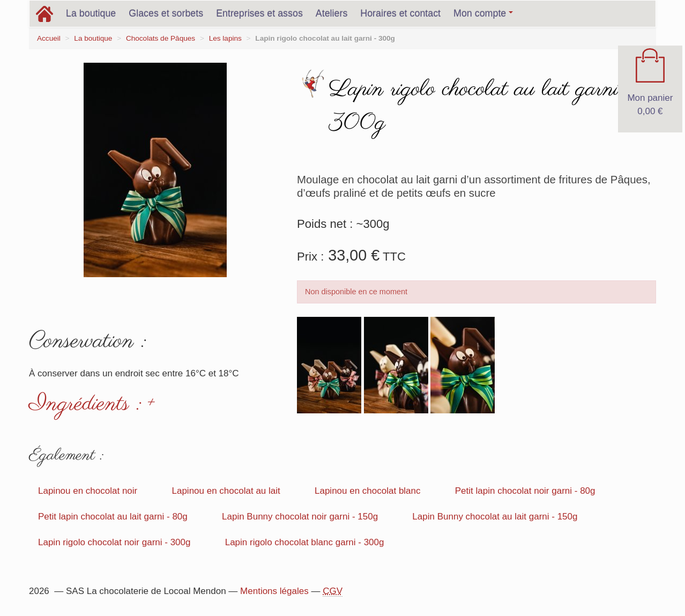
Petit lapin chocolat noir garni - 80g (525, 491)
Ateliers (332, 13)
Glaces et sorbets (166, 13)
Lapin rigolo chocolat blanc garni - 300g (305, 542)
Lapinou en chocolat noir (88, 491)
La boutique (91, 13)
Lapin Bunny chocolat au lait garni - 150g (495, 517)
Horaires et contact (400, 13)
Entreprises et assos (259, 13)
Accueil (49, 38)
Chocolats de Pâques (161, 38)
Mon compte (483, 13)
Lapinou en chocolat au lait (226, 491)
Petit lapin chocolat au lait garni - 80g (113, 517)
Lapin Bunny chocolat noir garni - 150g (300, 517)
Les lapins (225, 38)
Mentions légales (274, 591)
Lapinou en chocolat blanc (368, 491)
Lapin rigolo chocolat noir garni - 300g (114, 542)
